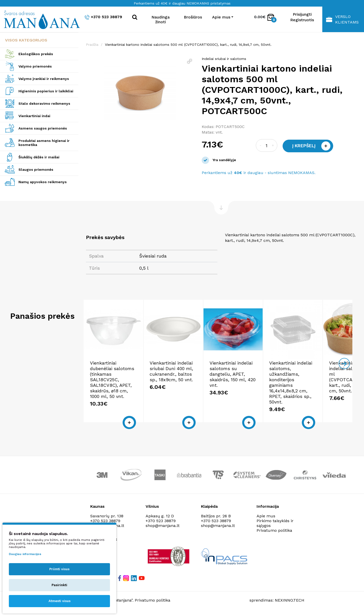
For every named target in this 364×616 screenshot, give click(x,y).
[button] (190, 61)
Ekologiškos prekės (36, 54)
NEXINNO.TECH (290, 603)
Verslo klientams (342, 19)
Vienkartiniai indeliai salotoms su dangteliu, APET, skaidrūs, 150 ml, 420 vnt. (250, 386)
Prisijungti (302, 14)
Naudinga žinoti (161, 19)
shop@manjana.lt (163, 529)
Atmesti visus (60, 601)
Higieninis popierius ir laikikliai (46, 91)
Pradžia (92, 45)
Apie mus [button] (221, 17)
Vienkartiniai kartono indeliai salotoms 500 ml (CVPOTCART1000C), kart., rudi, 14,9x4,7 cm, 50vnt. (188, 45)
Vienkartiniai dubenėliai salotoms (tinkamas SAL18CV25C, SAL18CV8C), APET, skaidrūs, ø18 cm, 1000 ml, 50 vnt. (116, 391)
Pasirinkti (59, 585)
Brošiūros (193, 17)
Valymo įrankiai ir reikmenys (44, 79)
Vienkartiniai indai (34, 116)
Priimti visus (59, 569)
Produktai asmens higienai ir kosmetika (44, 143)
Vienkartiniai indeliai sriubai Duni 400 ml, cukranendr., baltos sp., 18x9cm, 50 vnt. (183, 386)
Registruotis (302, 20)
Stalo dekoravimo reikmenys (44, 103)
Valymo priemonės (35, 66)
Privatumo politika (274, 534)
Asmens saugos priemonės (43, 128)
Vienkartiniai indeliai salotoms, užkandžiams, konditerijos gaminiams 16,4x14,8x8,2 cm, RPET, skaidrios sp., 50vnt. (319, 388)
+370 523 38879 (103, 17)
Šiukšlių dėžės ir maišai (39, 157)
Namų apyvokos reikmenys (43, 182)
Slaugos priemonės (36, 169)
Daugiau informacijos (25, 554)
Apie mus (266, 519)
